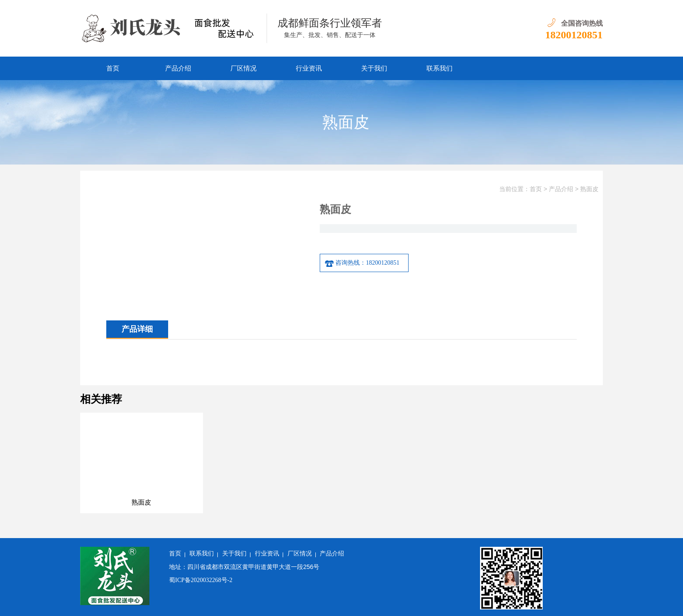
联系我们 (440, 68)
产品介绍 (178, 68)
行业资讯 (309, 68)
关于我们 (374, 68)
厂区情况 (243, 68)
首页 (113, 68)
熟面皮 (589, 189)
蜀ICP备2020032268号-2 (201, 580)
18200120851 (574, 35)
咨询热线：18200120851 (362, 263)
